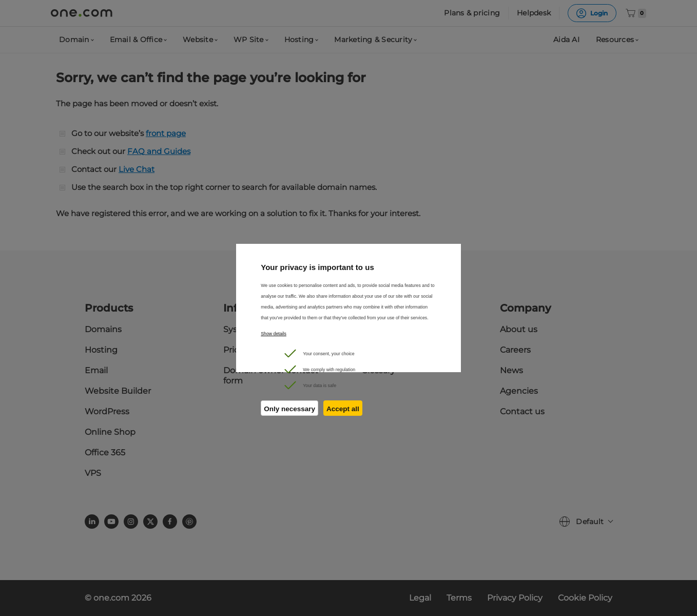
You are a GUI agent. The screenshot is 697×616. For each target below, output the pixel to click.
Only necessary (289, 409)
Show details (274, 334)
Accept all (343, 409)
